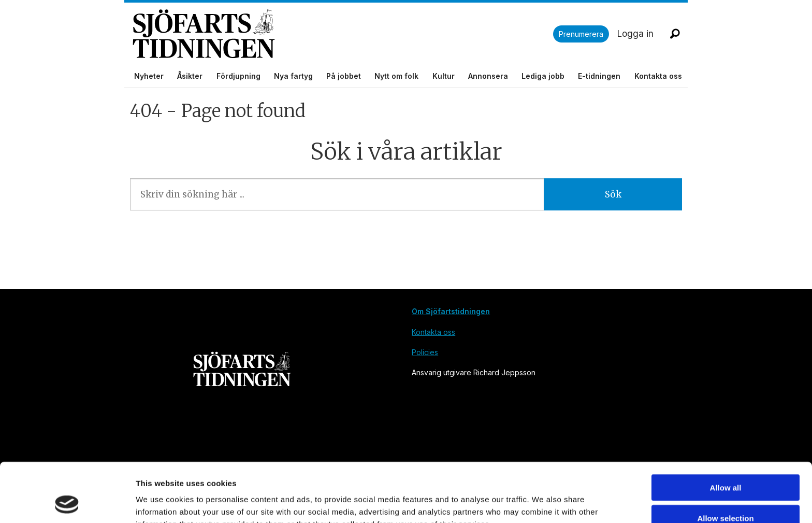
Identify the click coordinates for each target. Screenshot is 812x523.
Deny (726, 493)
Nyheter (149, 76)
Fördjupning (238, 76)
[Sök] (675, 34)
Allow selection (725, 463)
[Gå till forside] (343, 34)
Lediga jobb (543, 76)
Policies (425, 352)
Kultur (444, 76)
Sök (613, 194)
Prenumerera (581, 34)
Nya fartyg (293, 76)
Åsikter (190, 76)
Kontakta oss (658, 76)
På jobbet (344, 76)
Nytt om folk (396, 76)
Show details (543, 503)
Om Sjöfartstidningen (451, 311)
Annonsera (488, 76)
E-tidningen (599, 76)
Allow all (726, 432)
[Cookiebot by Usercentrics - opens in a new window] (67, 503)
